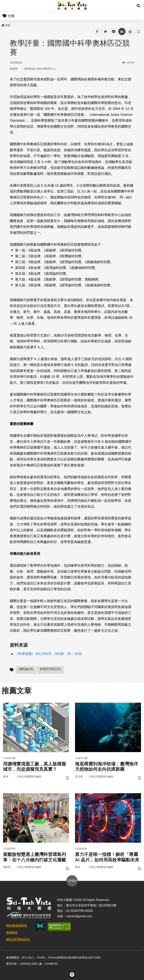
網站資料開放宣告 (18, 939)
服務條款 (12, 932)
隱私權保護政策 (16, 926)
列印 (130, 31)
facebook (97, 32)
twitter (105, 32)
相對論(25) (26, 669)
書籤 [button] (138, 31)
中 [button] (122, 32)
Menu (6, 6)
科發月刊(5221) (50, 669)
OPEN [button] (72, 881)
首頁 (6, 25)
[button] (138, 6)
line (112, 32)
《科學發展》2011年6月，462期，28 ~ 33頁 (48, 654)
